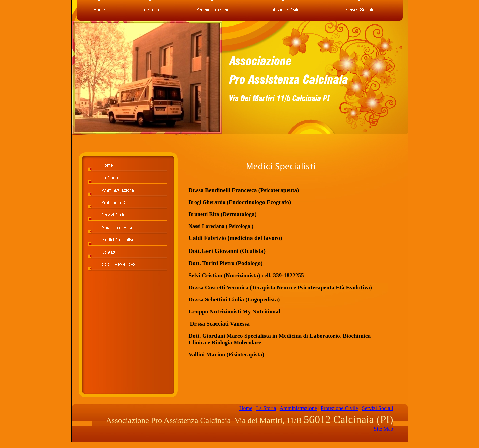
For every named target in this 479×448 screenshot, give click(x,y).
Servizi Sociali (378, 408)
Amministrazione (298, 408)
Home (246, 408)
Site (383, 429)
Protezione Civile (339, 408)
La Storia (266, 408)
